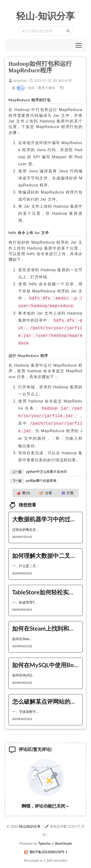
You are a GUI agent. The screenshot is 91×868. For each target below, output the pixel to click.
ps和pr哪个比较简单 (41, 475)
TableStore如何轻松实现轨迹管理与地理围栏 (45, 587)
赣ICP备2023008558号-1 (49, 846)
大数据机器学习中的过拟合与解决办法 (45, 514)
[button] (79, 45)
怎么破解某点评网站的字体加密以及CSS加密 (45, 696)
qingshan (20, 81)
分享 (46, 488)
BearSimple (63, 838)
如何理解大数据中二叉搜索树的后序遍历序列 (45, 550)
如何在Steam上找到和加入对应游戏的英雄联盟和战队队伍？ (45, 623)
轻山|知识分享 (30, 821)
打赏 (68, 488)
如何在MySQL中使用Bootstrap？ (45, 659)
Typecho (44, 838)
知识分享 (65, 81)
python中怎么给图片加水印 (47, 466)
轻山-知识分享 (45, 16)
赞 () (24, 488)
